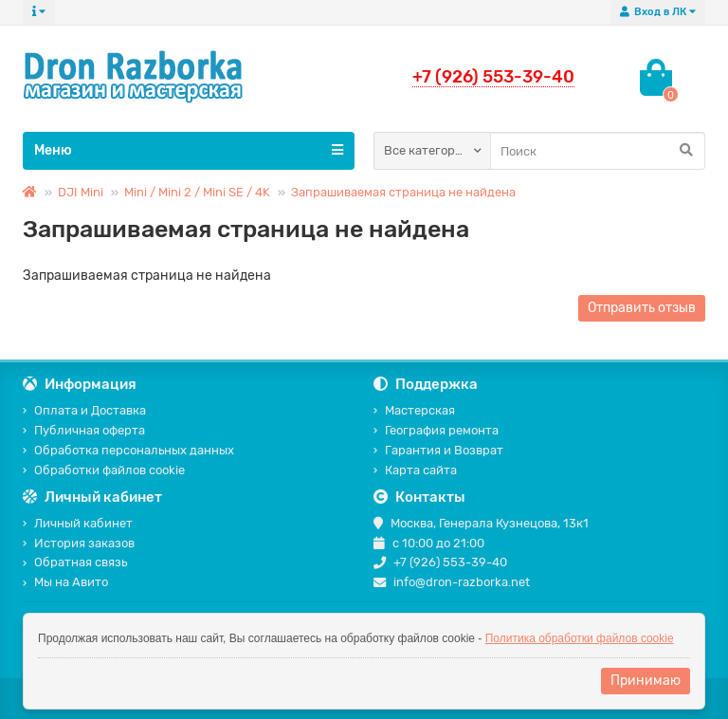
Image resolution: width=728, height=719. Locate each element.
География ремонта (436, 430)
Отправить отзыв (642, 308)
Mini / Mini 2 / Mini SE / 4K (197, 192)
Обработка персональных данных (128, 450)
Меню (189, 150)
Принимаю (646, 681)
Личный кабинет (78, 523)
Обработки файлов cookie (104, 470)
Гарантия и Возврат (438, 450)
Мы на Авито (65, 582)
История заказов (79, 543)
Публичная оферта (84, 430)
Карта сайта (415, 470)
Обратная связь (75, 562)
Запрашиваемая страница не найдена (403, 192)
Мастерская (414, 410)
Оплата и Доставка (84, 410)
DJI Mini (81, 192)
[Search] (598, 151)
